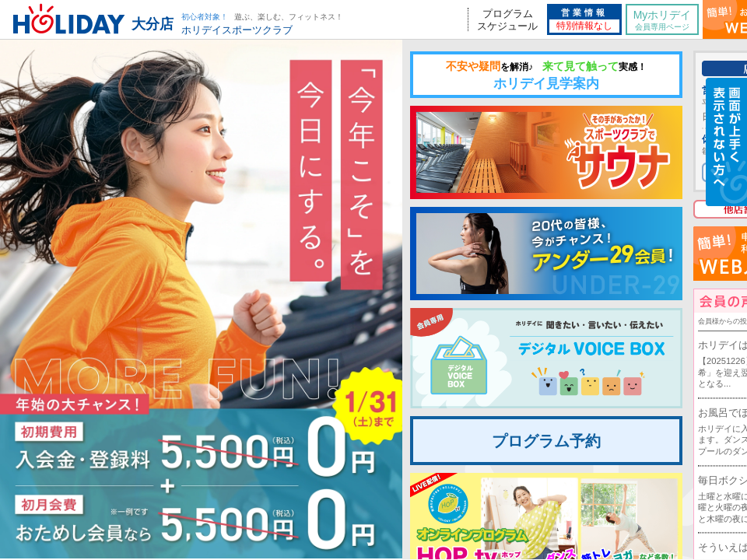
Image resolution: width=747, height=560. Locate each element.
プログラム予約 (546, 441)
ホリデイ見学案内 (546, 75)
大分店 (153, 24)
